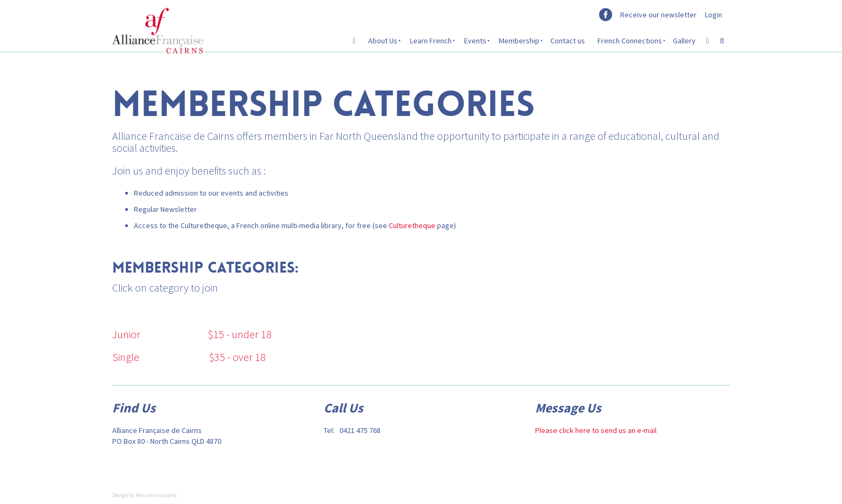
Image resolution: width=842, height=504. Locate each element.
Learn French (431, 41)
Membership (519, 41)
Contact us (568, 41)
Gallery (684, 41)
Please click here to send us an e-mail (596, 430)
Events (475, 41)
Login (714, 15)
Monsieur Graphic (156, 495)
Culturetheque (412, 225)
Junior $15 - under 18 (192, 334)
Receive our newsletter (658, 15)
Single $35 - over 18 (189, 357)
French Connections (630, 41)
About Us (383, 41)
